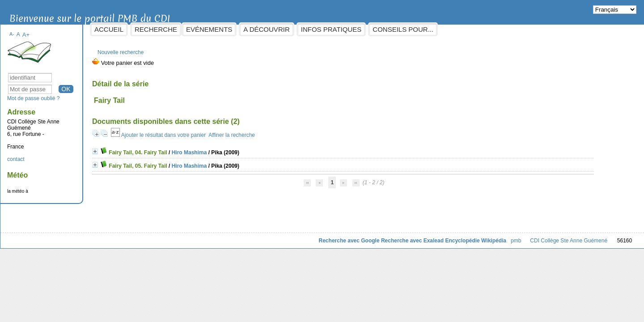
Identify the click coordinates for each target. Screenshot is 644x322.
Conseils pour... (446, 29)
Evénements (252, 29)
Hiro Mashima (232, 148)
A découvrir (310, 29)
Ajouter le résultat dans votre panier (206, 131)
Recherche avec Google (305, 236)
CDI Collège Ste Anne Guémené (525, 236)
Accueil (152, 29)
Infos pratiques (374, 29)
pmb (472, 236)
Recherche (199, 29)
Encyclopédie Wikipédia (432, 236)
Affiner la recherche (275, 131)
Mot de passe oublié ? (77, 94)
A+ (69, 30)
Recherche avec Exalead (369, 236)
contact (59, 155)
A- (55, 30)
